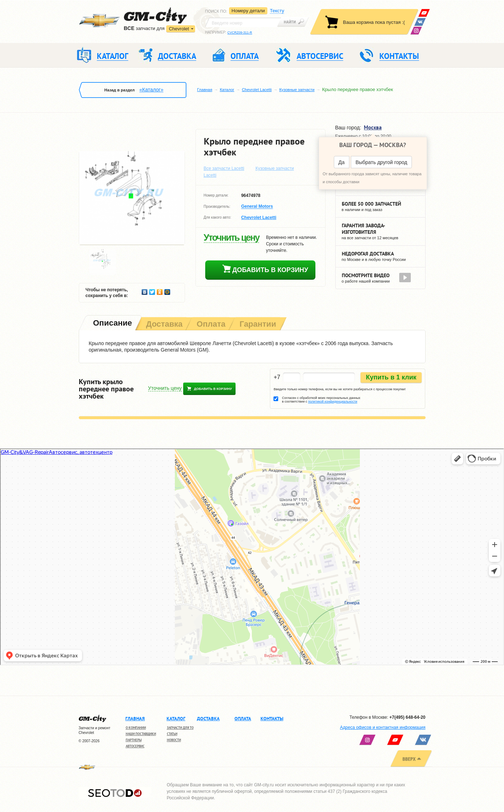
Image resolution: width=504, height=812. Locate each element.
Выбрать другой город (381, 162)
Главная (205, 90)
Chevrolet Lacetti (257, 90)
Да (342, 162)
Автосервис (135, 746)
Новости (174, 740)
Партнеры (134, 740)
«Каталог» (151, 90)
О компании (136, 728)
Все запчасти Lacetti (224, 168)
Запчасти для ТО (180, 728)
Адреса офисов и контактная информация (383, 727)
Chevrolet (179, 29)
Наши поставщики (141, 734)
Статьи (172, 734)
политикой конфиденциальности (333, 401)
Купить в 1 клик (391, 377)
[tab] (112, 324)
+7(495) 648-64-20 (408, 717)
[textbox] (243, 22)
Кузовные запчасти (297, 90)
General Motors (257, 207)
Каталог (227, 90)
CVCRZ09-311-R (240, 33)
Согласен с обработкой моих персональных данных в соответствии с (321, 400)
